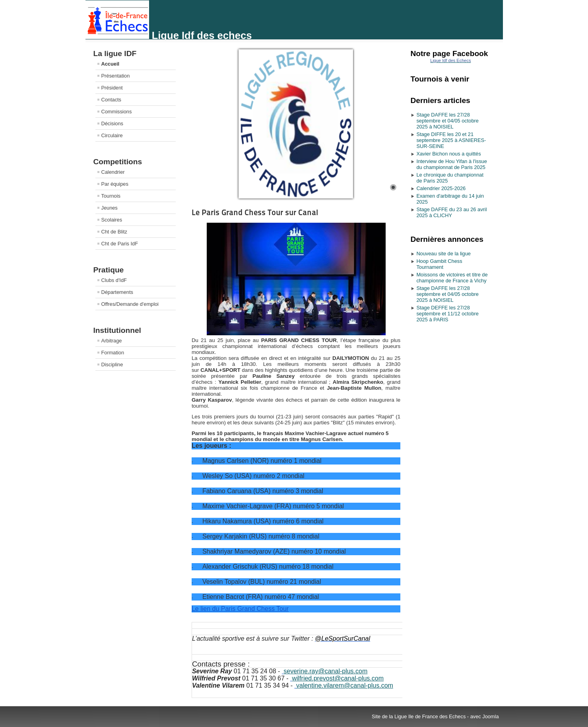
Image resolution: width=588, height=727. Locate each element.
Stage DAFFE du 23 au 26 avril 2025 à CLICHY (451, 212)
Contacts (112, 100)
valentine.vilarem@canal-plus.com (345, 685)
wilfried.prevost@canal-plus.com (338, 678)
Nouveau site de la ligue (443, 254)
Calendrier (113, 172)
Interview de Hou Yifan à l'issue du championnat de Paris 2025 (451, 164)
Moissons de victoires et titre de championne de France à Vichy (452, 278)
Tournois (111, 196)
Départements (117, 292)
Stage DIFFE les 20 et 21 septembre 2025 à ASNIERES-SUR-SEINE (451, 140)
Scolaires (112, 220)
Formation (113, 353)
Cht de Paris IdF (120, 244)
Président (112, 88)
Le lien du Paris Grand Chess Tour (240, 609)
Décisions (112, 123)
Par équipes (115, 184)
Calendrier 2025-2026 (441, 188)
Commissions (117, 112)
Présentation (116, 76)
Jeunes (110, 208)
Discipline (112, 364)
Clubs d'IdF (114, 280)
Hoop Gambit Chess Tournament (439, 264)
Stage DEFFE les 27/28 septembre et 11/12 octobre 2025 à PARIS (447, 314)
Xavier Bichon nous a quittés (448, 154)
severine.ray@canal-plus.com (325, 671)
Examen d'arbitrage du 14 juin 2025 (450, 199)
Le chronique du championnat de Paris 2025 (450, 178)
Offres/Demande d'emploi (130, 304)
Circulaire (112, 135)
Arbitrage (112, 341)
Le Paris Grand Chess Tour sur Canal (255, 212)
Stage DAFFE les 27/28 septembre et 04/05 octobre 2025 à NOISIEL (447, 121)
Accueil (111, 64)
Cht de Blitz (114, 232)
